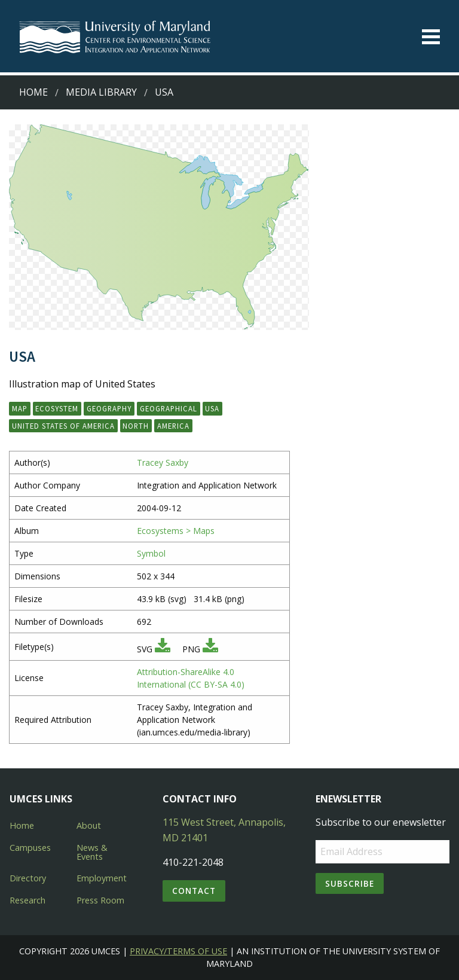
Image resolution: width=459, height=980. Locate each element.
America (173, 426)
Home (33, 92)
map (20, 408)
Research (27, 900)
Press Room (100, 900)
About (89, 825)
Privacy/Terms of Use (178, 951)
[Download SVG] (163, 649)
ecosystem (57, 408)
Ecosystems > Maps (176, 531)
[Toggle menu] (431, 37)
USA (164, 92)
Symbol (151, 553)
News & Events (92, 852)
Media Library (101, 92)
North (136, 426)
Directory (28, 878)
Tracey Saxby (163, 462)
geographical (169, 408)
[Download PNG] (210, 649)
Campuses (30, 848)
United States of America (63, 426)
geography (109, 408)
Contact (194, 891)
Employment (102, 878)
